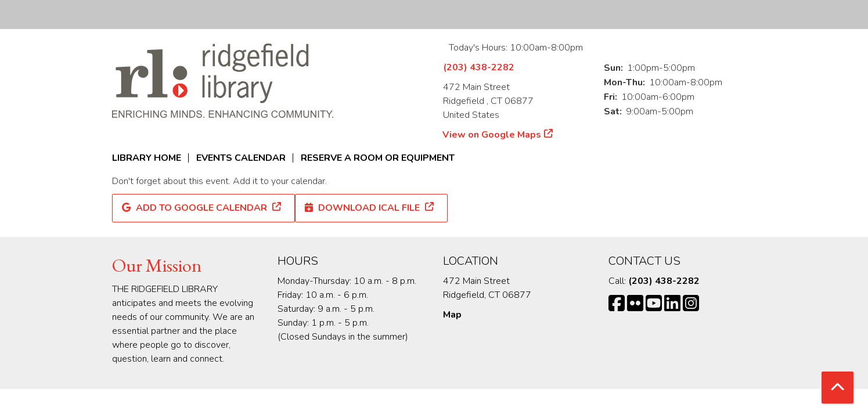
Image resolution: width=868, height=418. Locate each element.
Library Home (147, 158)
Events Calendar (241, 158)
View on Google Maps (492, 135)
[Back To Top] (838, 388)
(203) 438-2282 (479, 67)
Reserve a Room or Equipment (378, 158)
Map (452, 315)
